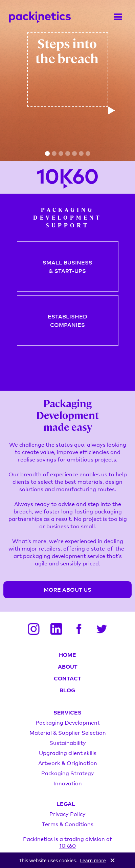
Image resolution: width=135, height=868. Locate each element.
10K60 (67, 845)
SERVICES (67, 712)
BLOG (67, 690)
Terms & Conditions (68, 824)
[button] (47, 153)
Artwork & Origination (68, 763)
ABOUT (68, 666)
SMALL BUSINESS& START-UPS (67, 266)
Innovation (68, 783)
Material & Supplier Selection (68, 732)
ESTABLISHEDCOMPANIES (67, 320)
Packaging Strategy (68, 773)
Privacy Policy (67, 814)
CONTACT (67, 678)
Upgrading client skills (68, 753)
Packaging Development (68, 722)
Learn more (93, 860)
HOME (67, 654)
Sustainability (68, 743)
